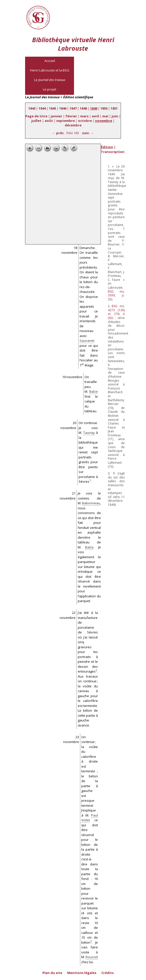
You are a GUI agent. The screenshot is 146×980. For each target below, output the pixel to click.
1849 (94, 108)
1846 (63, 108)
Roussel (92, 957)
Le (50, 80)
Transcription (113, 152)
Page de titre (36, 116)
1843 (32, 108)
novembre (104, 121)
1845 (52, 108)
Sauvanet (87, 341)
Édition (107, 147)
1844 (42, 108)
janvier (56, 116)
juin (115, 116)
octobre (85, 121)
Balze (94, 391)
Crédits (107, 973)
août (49, 121)
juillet (36, 121)
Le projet (50, 89)
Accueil (50, 61)
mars (84, 116)
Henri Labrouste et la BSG (50, 70)
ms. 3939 (116, 294)
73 (111, 467)
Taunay (89, 433)
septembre (65, 121)
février (71, 116)
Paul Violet (90, 818)
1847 (73, 108)
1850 (104, 108)
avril (95, 116)
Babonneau (91, 503)
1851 (114, 108)
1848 (83, 108)
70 (111, 408)
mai (105, 116)
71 (111, 439)
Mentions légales (82, 973)
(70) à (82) (116, 316)
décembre (73, 125)
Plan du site (52, 973)
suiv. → (88, 133)
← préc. (58, 133)
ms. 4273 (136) (116, 308)
